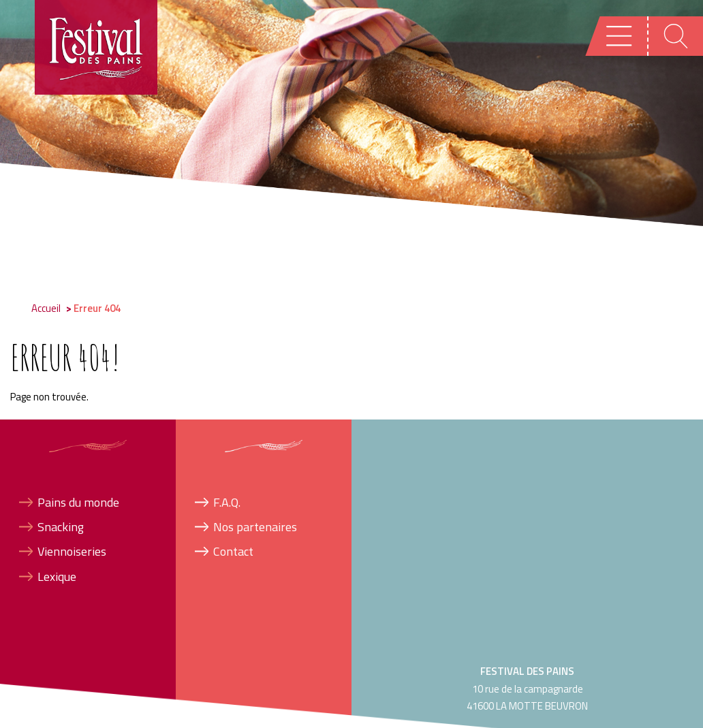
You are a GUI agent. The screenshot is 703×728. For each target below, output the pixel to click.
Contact (233, 551)
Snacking (61, 527)
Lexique (57, 576)
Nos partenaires (255, 527)
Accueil (46, 308)
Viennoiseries (72, 551)
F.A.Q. (227, 502)
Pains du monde (78, 502)
